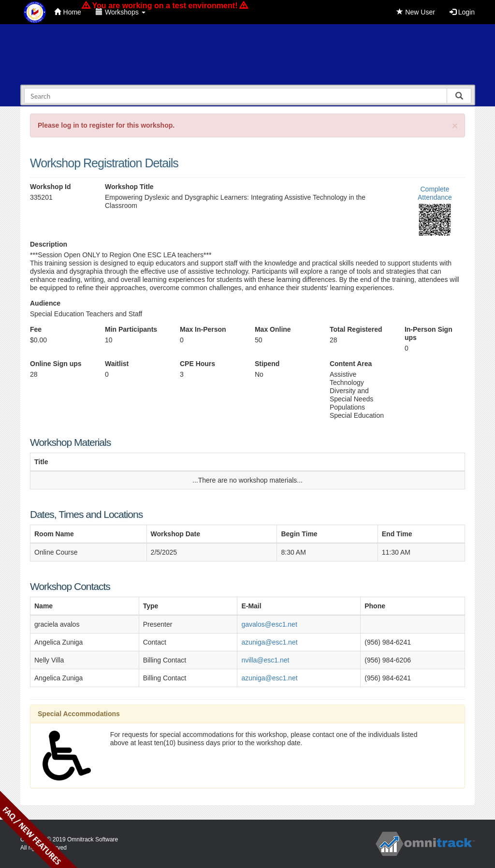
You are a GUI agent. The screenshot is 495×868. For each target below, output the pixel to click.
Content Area (351, 364)
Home (68, 12)
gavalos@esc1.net (269, 624)
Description (49, 244)
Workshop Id (51, 187)
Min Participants (131, 329)
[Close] (455, 125)
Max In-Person (203, 329)
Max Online (273, 329)
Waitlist (117, 364)
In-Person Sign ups (429, 333)
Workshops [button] (121, 12)
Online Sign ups (56, 364)
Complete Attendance (435, 193)
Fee (36, 329)
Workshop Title (129, 187)
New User (415, 12)
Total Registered (356, 329)
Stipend (267, 364)
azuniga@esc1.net (269, 642)
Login (462, 12)
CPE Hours (197, 364)
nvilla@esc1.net (265, 660)
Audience (45, 303)
